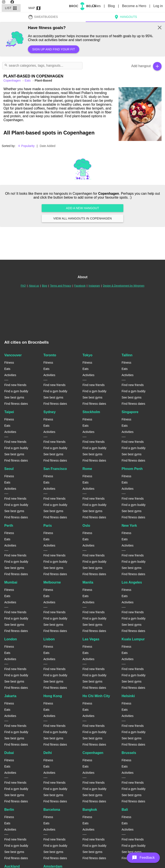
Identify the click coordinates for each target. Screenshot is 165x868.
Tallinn (127, 355)
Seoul (9, 469)
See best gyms (14, 397)
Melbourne (52, 582)
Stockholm (91, 412)
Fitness (9, 363)
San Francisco (55, 469)
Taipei (9, 412)
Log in (158, 6)
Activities (10, 375)
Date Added (48, 146)
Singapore (130, 412)
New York (129, 526)
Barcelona (52, 810)
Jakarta (10, 696)
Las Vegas (91, 639)
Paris (48, 526)
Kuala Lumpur (133, 639)
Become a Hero (135, 6)
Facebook (80, 286)
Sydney (50, 412)
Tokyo (87, 355)
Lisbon (49, 639)
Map (35, 8)
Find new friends (15, 385)
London (11, 639)
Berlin (9, 810)
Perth (9, 526)
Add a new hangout (82, 208)
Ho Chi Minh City (96, 696)
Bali (125, 810)
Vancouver (13, 355)
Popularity (26, 146)
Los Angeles (132, 582)
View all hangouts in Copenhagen (82, 218)
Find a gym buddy (16, 391)
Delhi (48, 753)
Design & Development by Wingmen (124, 286)
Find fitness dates (16, 404)
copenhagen (12, 80)
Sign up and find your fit (54, 49)
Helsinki (128, 696)
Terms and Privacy (61, 286)
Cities (97, 6)
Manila (88, 582)
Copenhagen (93, 753)
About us (34, 286)
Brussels (129, 753)
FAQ (23, 286)
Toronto (50, 355)
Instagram (94, 286)
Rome (87, 469)
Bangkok (90, 810)
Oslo (86, 526)
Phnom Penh (132, 469)
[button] (143, 858)
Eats (28, 80)
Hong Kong (53, 696)
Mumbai (11, 582)
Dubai (9, 753)
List (11, 8)
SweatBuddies (43, 17)
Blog (112, 6)
